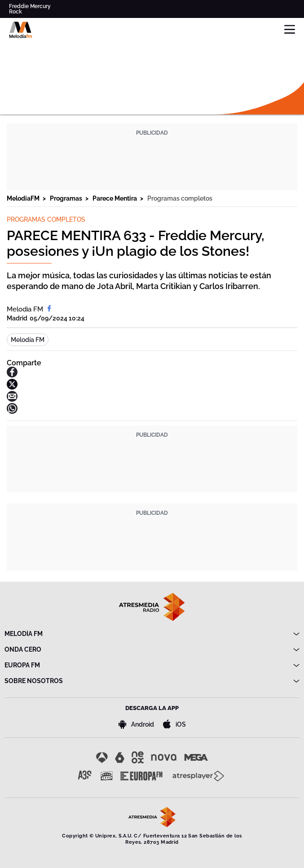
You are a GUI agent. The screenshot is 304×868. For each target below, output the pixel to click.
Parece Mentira (115, 198)
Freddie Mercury (30, 6)
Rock (15, 12)
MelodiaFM (24, 198)
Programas (67, 198)
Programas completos (180, 198)
